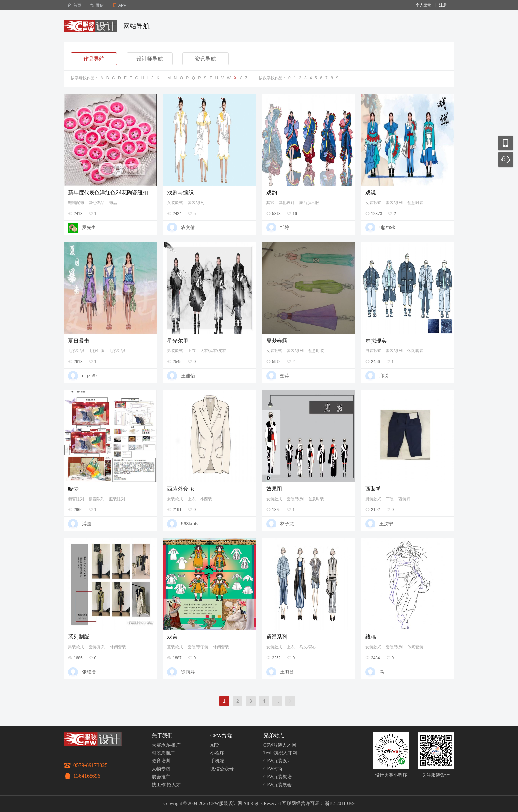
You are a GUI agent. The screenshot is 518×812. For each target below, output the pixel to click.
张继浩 (89, 672)
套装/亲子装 (198, 647)
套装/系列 (196, 203)
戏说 (371, 193)
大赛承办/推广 (166, 745)
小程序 (217, 753)
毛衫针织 (76, 351)
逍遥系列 (277, 637)
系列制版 (79, 637)
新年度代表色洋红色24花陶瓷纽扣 (108, 193)
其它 (270, 203)
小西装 (206, 499)
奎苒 (285, 376)
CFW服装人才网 (280, 745)
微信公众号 (222, 769)
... (277, 701)
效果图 (274, 489)
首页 (74, 5)
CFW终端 (222, 735)
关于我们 (162, 735)
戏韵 (272, 193)
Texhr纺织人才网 (280, 753)
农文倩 (188, 227)
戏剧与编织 (180, 193)
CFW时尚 (273, 769)
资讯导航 (205, 59)
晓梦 (73, 489)
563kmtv (190, 524)
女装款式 (175, 203)
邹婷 (285, 227)
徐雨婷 (188, 672)
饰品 (113, 203)
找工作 (159, 785)
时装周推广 (163, 753)
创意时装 (415, 203)
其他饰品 (96, 203)
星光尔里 (178, 341)
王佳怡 (188, 376)
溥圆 (87, 524)
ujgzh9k (387, 227)
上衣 (192, 351)
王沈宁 (386, 524)
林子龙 (287, 524)
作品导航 (94, 59)
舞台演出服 (309, 203)
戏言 (172, 637)
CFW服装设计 (277, 761)
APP (215, 745)
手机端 (217, 761)
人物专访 (161, 769)
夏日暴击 (79, 341)
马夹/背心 (308, 647)
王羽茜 (287, 672)
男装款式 (175, 351)
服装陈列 (117, 499)
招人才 (174, 785)
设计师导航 (150, 59)
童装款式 (175, 647)
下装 (390, 499)
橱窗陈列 (76, 499)
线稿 (371, 637)
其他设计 (287, 203)
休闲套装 (415, 351)
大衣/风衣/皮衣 (213, 351)
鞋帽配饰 (76, 203)
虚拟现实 (376, 341)
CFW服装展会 (277, 785)
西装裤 (373, 489)
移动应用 (506, 143)
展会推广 (161, 777)
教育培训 (161, 761)
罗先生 (89, 227)
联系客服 (506, 160)
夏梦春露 (277, 341)
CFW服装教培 (277, 777)
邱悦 (384, 376)
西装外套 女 (181, 489)
